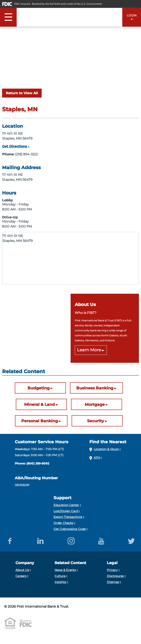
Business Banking (95, 388)
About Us (22, 570)
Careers (21, 576)
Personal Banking (40, 421)
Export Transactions (68, 517)
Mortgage (95, 404)
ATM (97, 458)
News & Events (65, 570)
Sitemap (113, 582)
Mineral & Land (39, 404)
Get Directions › (16, 146)
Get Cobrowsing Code (70, 529)
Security (95, 421)
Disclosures (115, 576)
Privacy (112, 570)
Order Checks (63, 523)
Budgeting (39, 388)
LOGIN (132, 15)
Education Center (66, 505)
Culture (60, 576)
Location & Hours (106, 449)
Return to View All (22, 93)
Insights (60, 582)
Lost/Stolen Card (66, 511)
